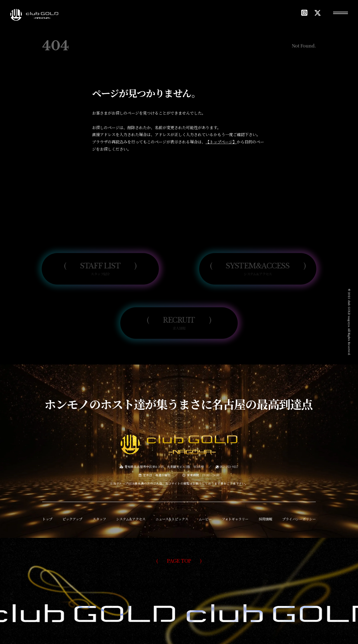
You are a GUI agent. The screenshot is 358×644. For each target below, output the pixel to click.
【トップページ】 (221, 142)
